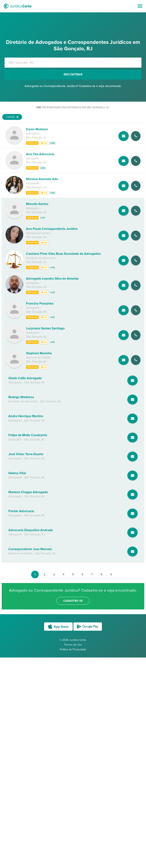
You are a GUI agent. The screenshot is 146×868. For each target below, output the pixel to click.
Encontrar (73, 74)
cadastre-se (73, 601)
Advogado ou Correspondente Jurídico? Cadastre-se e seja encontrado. (73, 86)
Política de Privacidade (73, 649)
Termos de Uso (73, 645)
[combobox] (73, 63)
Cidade (12, 117)
